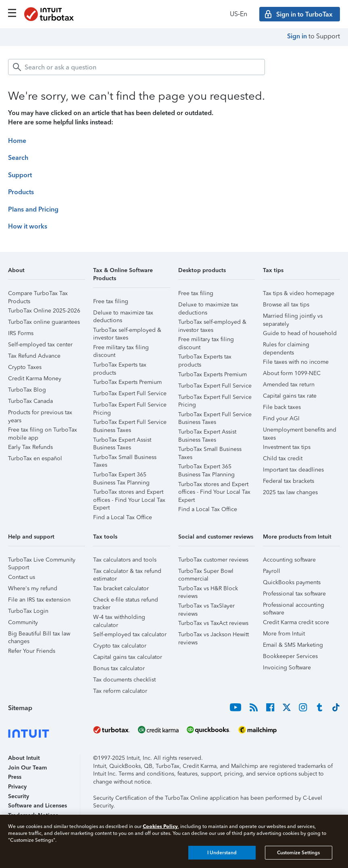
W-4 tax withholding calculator (119, 618)
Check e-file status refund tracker (126, 601)
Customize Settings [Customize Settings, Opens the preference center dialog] (298, 853)
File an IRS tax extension (39, 600)
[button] (47, 273)
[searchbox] (136, 67)
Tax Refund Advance (34, 356)
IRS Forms (21, 333)
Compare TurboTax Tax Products (38, 295)
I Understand (222, 853)
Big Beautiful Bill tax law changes (39, 635)
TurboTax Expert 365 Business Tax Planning (121, 476)
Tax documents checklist (124, 680)
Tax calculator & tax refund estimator (127, 572)
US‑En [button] (239, 14)
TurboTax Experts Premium (127, 382)
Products (21, 192)
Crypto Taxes (25, 367)
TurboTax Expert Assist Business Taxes (122, 441)
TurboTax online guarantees (44, 322)
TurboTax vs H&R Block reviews (208, 590)
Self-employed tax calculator (130, 634)
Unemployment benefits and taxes (300, 431)
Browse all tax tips (286, 305)
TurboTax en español (35, 458)
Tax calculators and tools (125, 560)
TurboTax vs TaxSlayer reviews (206, 607)
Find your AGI (281, 418)
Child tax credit (283, 458)
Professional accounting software (294, 606)
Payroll (272, 571)
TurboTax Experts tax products (120, 366)
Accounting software (289, 560)
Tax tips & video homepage (299, 293)
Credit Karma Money (35, 378)
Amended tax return (289, 385)
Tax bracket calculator (121, 588)
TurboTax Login (28, 611)
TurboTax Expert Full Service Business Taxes (130, 423)
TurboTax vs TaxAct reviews (213, 623)
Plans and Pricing (33, 209)
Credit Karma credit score (296, 622)
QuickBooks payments (292, 582)
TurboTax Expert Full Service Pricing (130, 406)
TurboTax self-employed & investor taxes (127, 331)
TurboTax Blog (27, 390)
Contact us (22, 577)
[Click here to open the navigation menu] (12, 13)
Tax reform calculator (120, 691)
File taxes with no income (296, 362)
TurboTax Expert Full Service (130, 393)
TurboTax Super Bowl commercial (206, 572)
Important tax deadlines (293, 470)
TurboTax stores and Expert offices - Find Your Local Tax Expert (129, 493)
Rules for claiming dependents (286, 346)
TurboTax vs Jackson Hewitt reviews (214, 636)
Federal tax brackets (289, 481)
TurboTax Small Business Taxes (125, 458)
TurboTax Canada (30, 401)
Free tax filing (111, 301)
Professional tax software (294, 594)
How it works (28, 226)
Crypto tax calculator (120, 646)
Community (23, 622)
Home (17, 141)
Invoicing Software (287, 668)
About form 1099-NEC (292, 373)
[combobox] (136, 67)
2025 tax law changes (290, 492)
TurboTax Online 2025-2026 (44, 311)
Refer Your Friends (32, 651)
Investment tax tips (287, 447)
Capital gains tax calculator (128, 657)
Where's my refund (33, 588)
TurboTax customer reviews (213, 560)
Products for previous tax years (40, 414)
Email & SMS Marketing (293, 645)
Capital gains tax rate (290, 396)
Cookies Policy (160, 826)
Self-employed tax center (40, 345)
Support (20, 175)
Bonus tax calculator (119, 668)
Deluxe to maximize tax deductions (123, 314)
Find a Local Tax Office (123, 517)
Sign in (297, 36)
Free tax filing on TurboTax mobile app (43, 431)
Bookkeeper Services (290, 656)
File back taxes (282, 407)
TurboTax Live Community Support (42, 561)
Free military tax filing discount (121, 349)
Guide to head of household (300, 333)
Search (18, 158)
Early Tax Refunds (30, 447)
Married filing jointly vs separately (293, 317)
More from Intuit (284, 634)
